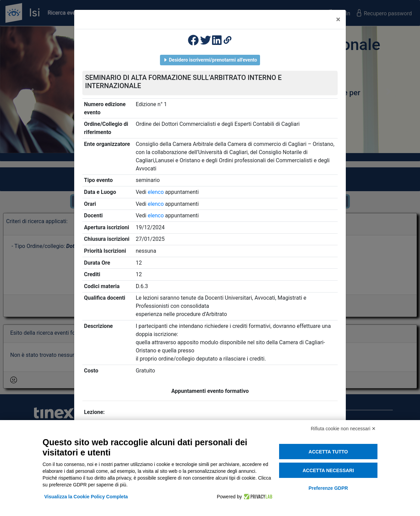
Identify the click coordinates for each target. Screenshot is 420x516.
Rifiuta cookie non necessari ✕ (343, 429)
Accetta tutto (328, 452)
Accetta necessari (328, 470)
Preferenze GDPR (328, 488)
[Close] (338, 19)
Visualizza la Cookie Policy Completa (86, 497)
